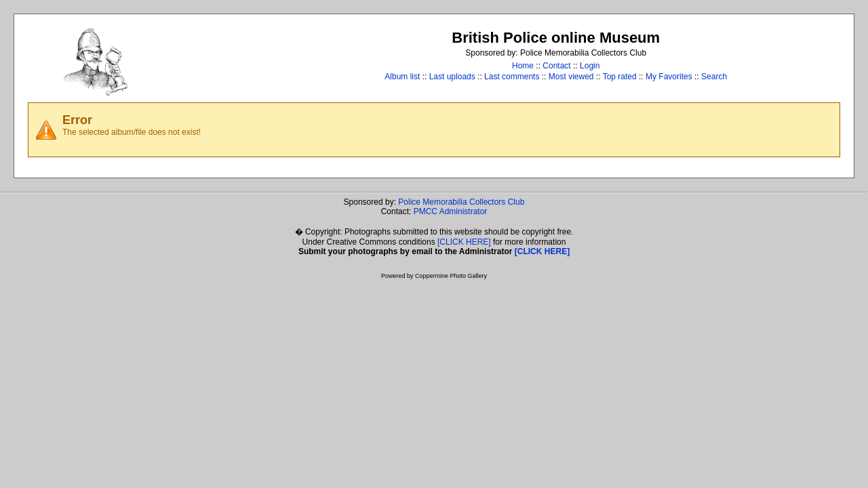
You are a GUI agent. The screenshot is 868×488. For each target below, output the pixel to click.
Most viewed (571, 77)
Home (523, 66)
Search (714, 77)
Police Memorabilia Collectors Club (461, 202)
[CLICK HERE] (464, 242)
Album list (402, 77)
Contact (556, 66)
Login (590, 66)
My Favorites (669, 77)
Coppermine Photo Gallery (451, 276)
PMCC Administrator (451, 211)
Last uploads (452, 77)
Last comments (512, 77)
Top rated (620, 77)
